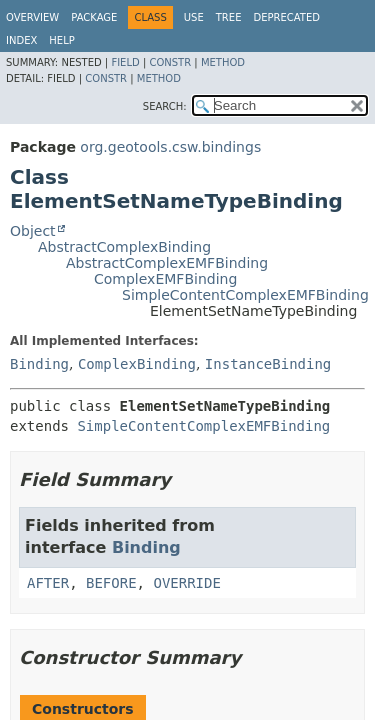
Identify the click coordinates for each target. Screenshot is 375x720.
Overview (32, 17)
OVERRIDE (186, 583)
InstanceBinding (268, 364)
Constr (170, 62)
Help (61, 40)
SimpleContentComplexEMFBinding (245, 295)
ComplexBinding (137, 364)
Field (125, 62)
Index (21, 40)
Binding (39, 364)
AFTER (48, 583)
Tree (229, 17)
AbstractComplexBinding (124, 247)
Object (33, 231)
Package (94, 17)
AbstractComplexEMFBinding (167, 263)
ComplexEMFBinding (165, 279)
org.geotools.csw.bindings (170, 147)
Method (223, 62)
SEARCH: (165, 106)
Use (194, 17)
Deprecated (286, 17)
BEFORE (111, 583)
